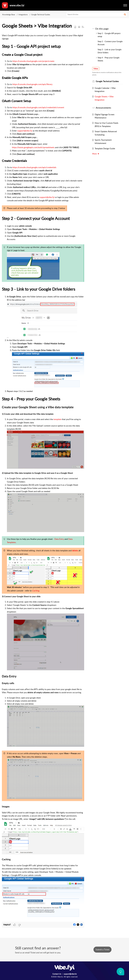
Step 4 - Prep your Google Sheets (109, 59)
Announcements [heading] (103, 108)
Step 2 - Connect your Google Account (110, 43)
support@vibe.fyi (25, 131)
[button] (125, 14)
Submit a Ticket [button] (102, 950)
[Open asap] (120, 972)
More (96, 154)
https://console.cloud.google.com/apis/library (32, 84)
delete (75, 551)
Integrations (23, 14)
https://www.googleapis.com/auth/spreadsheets (33, 147)
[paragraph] (43, 478)
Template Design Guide (105, 148)
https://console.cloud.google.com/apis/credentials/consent (38, 107)
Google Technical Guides (41, 14)
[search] (97, 14)
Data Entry (59, 539)
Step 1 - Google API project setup (109, 35)
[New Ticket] (102, 950)
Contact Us (57, 974)
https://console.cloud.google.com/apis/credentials (34, 167)
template (57, 419)
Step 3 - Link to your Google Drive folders (110, 51)
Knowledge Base (9, 14)
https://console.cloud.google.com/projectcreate (33, 61)
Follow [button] (96, 69)
